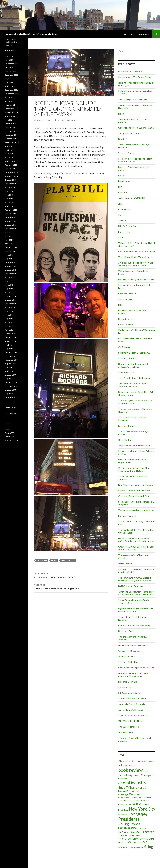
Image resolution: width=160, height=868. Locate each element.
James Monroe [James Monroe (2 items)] (125, 800)
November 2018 (12, 176)
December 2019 (11, 131)
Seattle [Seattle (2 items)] (134, 832)
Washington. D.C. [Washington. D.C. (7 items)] (137, 842)
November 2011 (12, 360)
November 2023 (12, 64)
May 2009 (9, 379)
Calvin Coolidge (126, 325)
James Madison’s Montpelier (132, 704)
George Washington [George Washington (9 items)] (132, 794)
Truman (122, 221)
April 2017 (9, 244)
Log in (7, 429)
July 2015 (9, 281)
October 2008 (11, 390)
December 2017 (11, 217)
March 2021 (10, 105)
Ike (120, 215)
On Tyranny (124, 347)
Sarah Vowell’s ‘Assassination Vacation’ (71, 575)
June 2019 (9, 154)
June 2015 (9, 285)
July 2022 (9, 79)
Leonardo (123, 192)
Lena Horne (124, 181)
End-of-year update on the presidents (137, 251)
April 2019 (9, 157)
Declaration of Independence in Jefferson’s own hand (134, 365)
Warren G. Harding (127, 358)
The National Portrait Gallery (132, 699)
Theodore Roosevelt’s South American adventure (132, 385)
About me (129, 34)
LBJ (120, 187)
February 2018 (11, 210)
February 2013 (11, 337)
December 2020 (11, 109)
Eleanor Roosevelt (127, 294)
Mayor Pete (124, 232)
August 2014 (10, 307)
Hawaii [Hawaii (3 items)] (134, 797)
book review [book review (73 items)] (130, 770)
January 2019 (10, 169)
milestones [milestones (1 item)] (145, 800)
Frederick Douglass (128, 682)
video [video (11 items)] (122, 842)
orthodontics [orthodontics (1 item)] (123, 814)
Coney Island (125, 209)
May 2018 (9, 199)
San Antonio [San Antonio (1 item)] (142, 828)
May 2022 (9, 82)
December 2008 (11, 386)
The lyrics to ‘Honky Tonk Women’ (135, 257)
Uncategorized (11, 413)
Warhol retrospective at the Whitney (136, 510)
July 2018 (9, 191)
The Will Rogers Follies (129, 727)
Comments (11, 437)
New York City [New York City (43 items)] (142, 809)
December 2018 (11, 172)
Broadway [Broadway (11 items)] (125, 775)
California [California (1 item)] (137, 775)
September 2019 (12, 142)
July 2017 (9, 232)
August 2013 (10, 322)
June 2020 (9, 120)
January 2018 (10, 214)
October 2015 (11, 270)
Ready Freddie (125, 564)
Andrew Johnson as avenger (132, 645)
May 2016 (9, 259)
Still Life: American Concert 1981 (134, 353)
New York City (68, 560)
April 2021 (9, 101)
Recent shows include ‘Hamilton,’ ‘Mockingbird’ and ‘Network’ (134, 469)
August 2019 (10, 146)
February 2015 (11, 296)
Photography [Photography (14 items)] (138, 814)
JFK (120, 204)
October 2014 (11, 300)
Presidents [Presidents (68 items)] (129, 819)
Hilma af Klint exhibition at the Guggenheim (71, 586)
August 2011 (10, 364)
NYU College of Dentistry (131, 586)
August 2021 (10, 97)
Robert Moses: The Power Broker (135, 77)
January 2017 (10, 251)
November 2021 (12, 94)
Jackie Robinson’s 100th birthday (134, 445)
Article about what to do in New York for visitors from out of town (136, 264)
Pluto (121, 237)
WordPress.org (11, 440)
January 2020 (10, 127)
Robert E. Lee (125, 687)
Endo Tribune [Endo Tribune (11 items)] (128, 787)
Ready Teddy (125, 440)
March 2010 (10, 371)
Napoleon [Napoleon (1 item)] (145, 805)
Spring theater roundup (130, 133)
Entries (9, 433)
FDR (120, 305)
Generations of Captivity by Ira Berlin (136, 668)
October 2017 (11, 225)
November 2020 (12, 112)
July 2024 (9, 56)
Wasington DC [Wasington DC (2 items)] (125, 847)
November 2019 (12, 135)
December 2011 (11, 356)
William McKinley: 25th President (134, 490)
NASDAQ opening (127, 226)
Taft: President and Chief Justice (134, 378)
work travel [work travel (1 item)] (136, 847)
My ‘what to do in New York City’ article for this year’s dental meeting (136, 540)
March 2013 (10, 334)
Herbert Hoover (126, 319)
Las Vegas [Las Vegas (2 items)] (136, 800)
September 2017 (12, 229)
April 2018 (9, 202)
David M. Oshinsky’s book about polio (136, 280)
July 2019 (9, 150)
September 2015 (12, 274)
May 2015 (9, 289)
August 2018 (10, 187)
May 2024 (9, 60)
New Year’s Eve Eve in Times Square (136, 485)
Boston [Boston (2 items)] (146, 771)
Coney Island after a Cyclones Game (136, 128)
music (54, 560)
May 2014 (9, 319)
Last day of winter (127, 426)
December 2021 (11, 90)
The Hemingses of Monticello (133, 100)
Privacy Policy (144, 34)
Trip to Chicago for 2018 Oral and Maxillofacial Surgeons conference (135, 579)
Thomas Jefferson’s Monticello (133, 715)
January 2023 (10, 71)
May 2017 (9, 240)
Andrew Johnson (127, 656)
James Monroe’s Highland (131, 710)
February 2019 (11, 165)
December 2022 (11, 75)
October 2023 (11, 67)
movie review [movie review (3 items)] (125, 804)
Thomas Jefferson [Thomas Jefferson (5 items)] (129, 839)
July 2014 (9, 311)
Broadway (42, 560)
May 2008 (9, 394)
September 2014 (12, 304)
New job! (123, 139)
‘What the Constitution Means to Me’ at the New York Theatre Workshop (137, 593)
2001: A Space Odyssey (130, 693)
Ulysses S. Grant (126, 631)
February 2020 (11, 124)
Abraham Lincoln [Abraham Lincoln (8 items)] (129, 761)
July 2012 (9, 345)
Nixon (121, 114)
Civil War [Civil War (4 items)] (123, 778)
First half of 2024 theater (130, 71)
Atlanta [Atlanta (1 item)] (126, 766)
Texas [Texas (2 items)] (140, 832)
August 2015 (10, 277)
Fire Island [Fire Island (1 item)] (142, 788)
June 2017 (9, 236)
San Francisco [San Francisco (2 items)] (124, 832)
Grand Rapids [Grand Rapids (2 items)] (124, 798)
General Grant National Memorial (134, 625)
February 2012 (11, 352)
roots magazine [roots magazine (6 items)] (127, 828)
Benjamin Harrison (127, 516)
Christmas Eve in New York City (134, 496)
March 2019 (10, 161)
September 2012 (12, 341)
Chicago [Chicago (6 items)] (146, 775)
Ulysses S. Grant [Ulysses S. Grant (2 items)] (147, 839)
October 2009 (11, 375)
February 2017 (11, 247)
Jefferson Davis (126, 732)
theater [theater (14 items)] (149, 832)
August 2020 (10, 116)
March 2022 (10, 86)
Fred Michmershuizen (68, 120)
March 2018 (10, 206)
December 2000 (11, 397)
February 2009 (11, 382)
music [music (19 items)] (136, 804)
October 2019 (11, 139)
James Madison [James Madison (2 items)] (145, 798)
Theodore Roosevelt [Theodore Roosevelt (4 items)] (129, 835)
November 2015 (12, 266)
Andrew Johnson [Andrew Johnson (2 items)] (148, 762)
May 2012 (9, 349)
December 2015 (11, 262)
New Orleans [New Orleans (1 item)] (123, 810)
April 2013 (9, 330)
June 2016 (9, 255)
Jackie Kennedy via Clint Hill (132, 198)
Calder (121, 176)
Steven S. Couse (126, 153)
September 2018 (12, 184)
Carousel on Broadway (129, 651)
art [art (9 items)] (120, 765)
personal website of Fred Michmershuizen (31, 34)
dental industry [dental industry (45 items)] (132, 783)
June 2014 (9, 315)
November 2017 (12, 221)
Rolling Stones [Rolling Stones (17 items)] (129, 824)
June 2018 (9, 195)
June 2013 (9, 326)
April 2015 (9, 292)
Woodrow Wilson (127, 372)
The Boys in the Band (129, 662)
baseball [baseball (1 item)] (132, 766)
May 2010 (9, 367)
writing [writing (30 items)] (147, 847)
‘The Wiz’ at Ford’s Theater (132, 721)
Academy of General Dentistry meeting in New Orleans (133, 675)
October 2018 (11, 180)
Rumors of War (125, 299)
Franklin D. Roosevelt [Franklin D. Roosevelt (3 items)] (129, 791)
